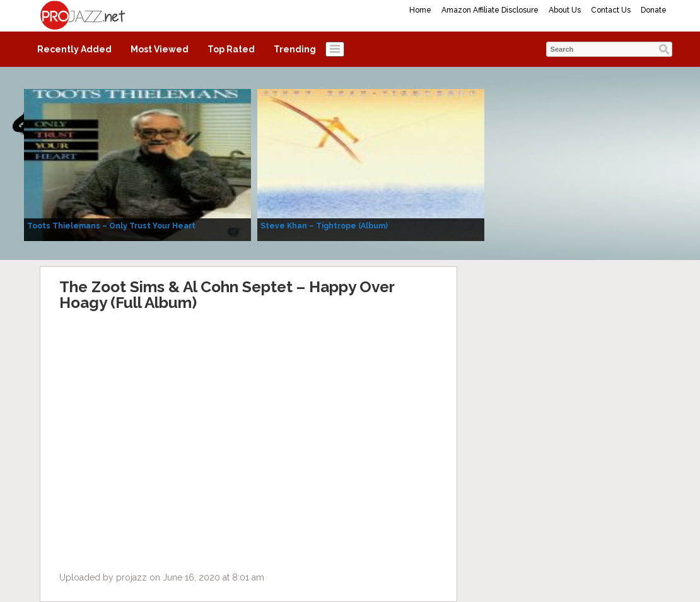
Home (420, 10)
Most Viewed (160, 49)
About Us (565, 10)
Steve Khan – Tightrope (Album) (324, 226)
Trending (295, 49)
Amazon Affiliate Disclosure (490, 10)
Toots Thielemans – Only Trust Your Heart (111, 226)
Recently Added (74, 49)
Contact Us (611, 10)
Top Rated (231, 49)
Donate (654, 10)
